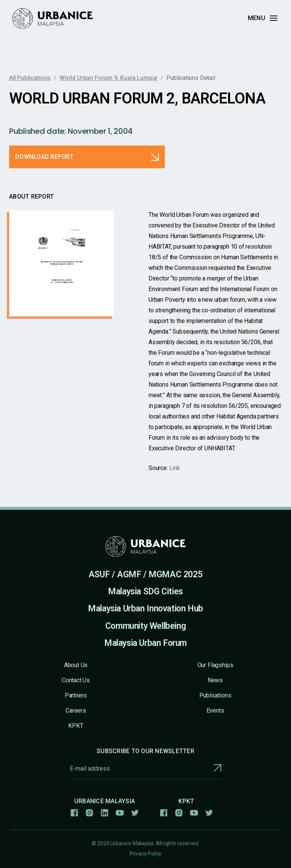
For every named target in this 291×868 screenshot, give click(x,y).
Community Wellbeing (146, 626)
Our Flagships (215, 665)
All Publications (30, 78)
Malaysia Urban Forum (145, 643)
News (215, 680)
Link (175, 468)
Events (215, 711)
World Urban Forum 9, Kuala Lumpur (109, 78)
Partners (76, 695)
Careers (76, 711)
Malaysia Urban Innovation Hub (145, 609)
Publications (215, 695)
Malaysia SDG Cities (145, 591)
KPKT (76, 726)
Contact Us (76, 680)
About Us (76, 665)
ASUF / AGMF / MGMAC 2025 (146, 574)
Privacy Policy (146, 854)
